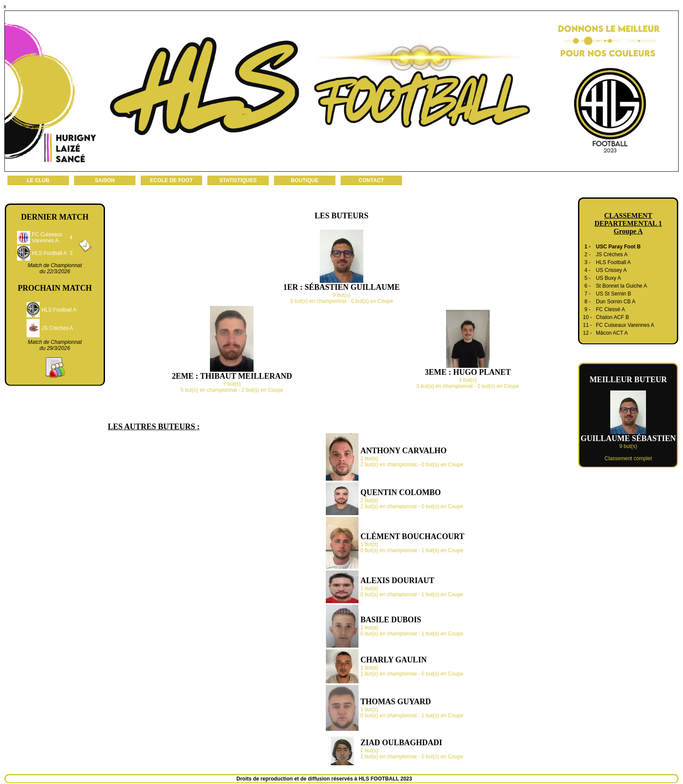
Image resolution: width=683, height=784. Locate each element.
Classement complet (628, 458)
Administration (430, 779)
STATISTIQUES (238, 180)
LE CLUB (38, 180)
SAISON (105, 180)
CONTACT (372, 180)
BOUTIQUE (305, 180)
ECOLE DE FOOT (171, 180)
